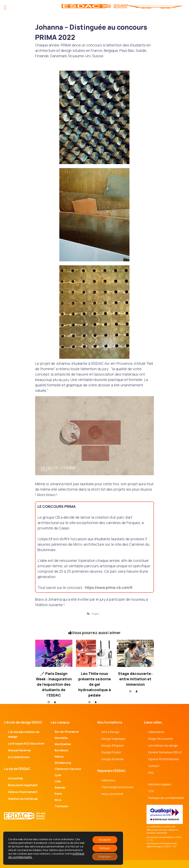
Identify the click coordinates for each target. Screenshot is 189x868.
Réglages (105, 856)
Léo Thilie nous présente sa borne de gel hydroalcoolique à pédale (95, 684)
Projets (95, 614)
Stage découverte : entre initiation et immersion (135, 679)
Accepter (105, 840)
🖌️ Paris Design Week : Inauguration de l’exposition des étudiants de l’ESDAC (54, 684)
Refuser (105, 848)
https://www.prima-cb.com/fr (109, 587)
